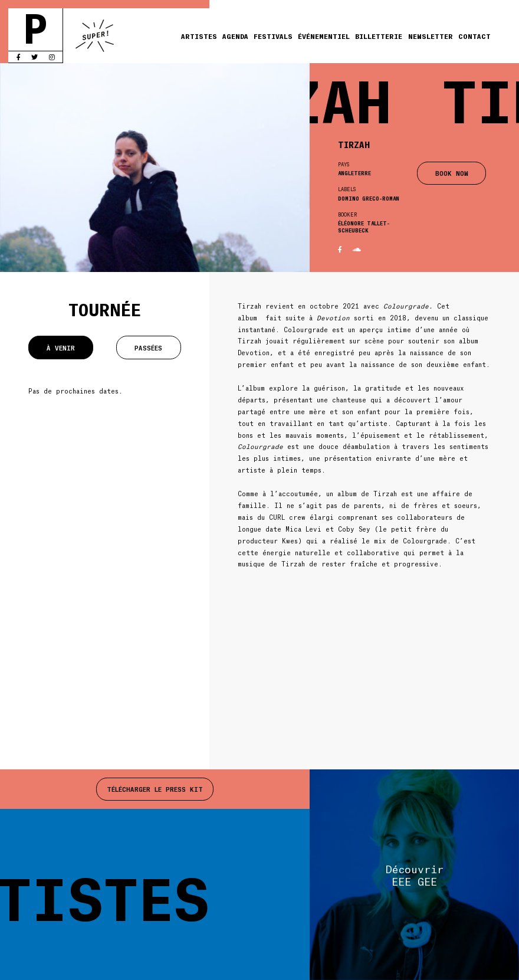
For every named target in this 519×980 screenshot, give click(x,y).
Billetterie (379, 36)
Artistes (199, 36)
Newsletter (431, 36)
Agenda (235, 36)
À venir (61, 348)
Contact (474, 36)
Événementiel (324, 36)
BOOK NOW (452, 173)
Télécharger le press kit (155, 789)
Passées (148, 348)
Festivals (273, 36)
